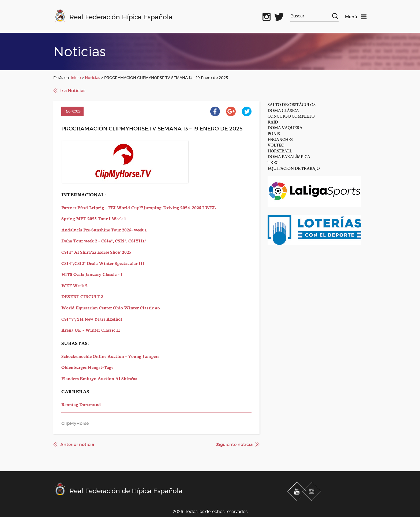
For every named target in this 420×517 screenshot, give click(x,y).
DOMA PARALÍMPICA (289, 156)
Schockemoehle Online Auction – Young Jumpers (110, 356)
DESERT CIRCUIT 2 (82, 296)
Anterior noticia (77, 444)
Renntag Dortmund (81, 404)
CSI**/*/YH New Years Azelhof (92, 319)
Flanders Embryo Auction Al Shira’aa (99, 378)
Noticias (93, 78)
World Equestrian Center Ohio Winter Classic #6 (111, 307)
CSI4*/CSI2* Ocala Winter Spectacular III (103, 263)
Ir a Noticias (73, 91)
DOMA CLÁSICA (283, 110)
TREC (273, 162)
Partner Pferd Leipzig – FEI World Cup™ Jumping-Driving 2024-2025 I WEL (138, 207)
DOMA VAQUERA (285, 127)
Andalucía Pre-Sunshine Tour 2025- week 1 (104, 229)
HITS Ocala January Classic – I (92, 274)
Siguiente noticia (234, 444)
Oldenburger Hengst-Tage (87, 367)
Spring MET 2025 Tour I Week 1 (94, 218)
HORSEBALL (280, 150)
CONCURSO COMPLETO (291, 116)
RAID (273, 121)
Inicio (76, 78)
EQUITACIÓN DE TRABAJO (294, 168)
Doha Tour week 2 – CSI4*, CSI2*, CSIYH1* (104, 240)
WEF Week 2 (74, 285)
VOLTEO (276, 145)
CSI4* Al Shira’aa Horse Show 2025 (96, 252)
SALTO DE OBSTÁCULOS (292, 104)
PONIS (274, 133)
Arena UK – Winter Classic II (91, 330)
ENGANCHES (280, 139)
